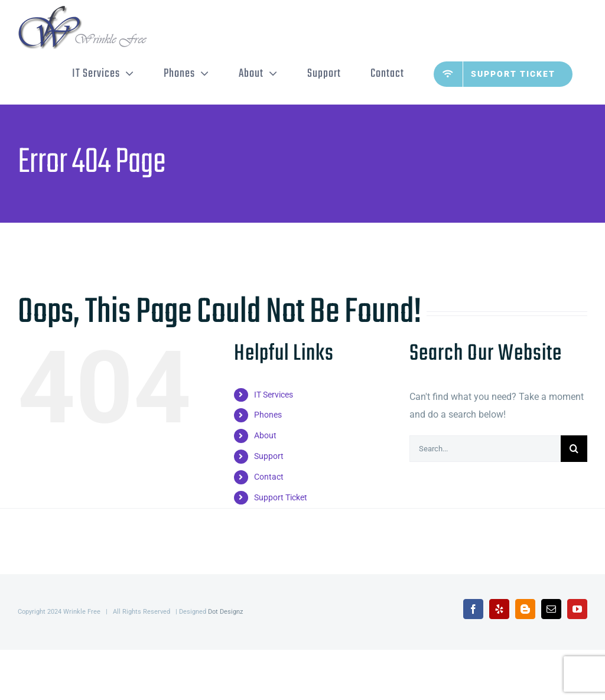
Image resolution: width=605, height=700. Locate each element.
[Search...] (485, 449)
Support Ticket (281, 497)
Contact (269, 477)
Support (269, 456)
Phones (268, 415)
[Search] (574, 449)
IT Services (274, 395)
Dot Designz (225, 612)
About (265, 435)
